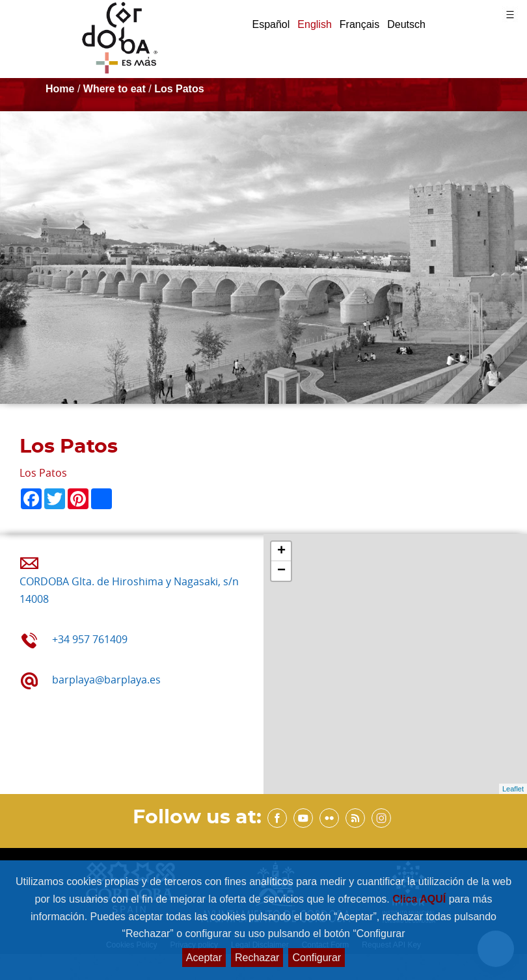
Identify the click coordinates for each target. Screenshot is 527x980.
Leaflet (513, 789)
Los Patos (179, 89)
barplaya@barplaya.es (106, 680)
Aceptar (204, 958)
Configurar (317, 958)
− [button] (281, 571)
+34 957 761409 (90, 639)
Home (60, 89)
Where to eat (115, 89)
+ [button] (281, 551)
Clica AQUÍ (421, 899)
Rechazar (257, 958)
